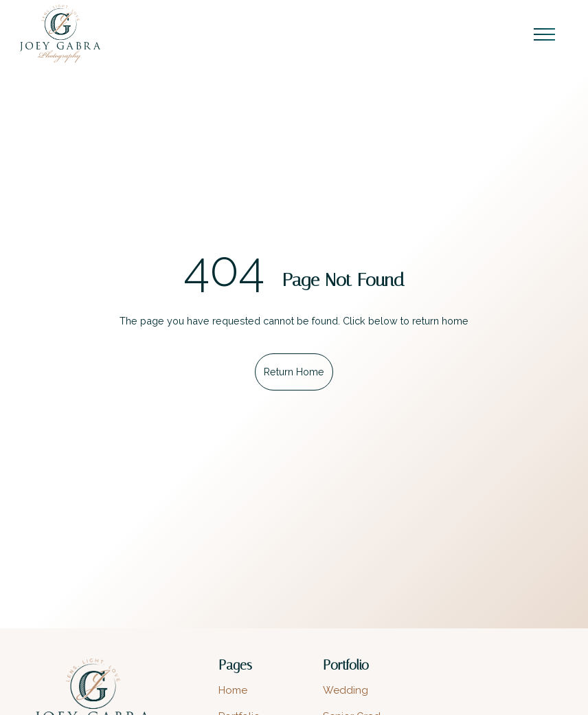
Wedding (346, 690)
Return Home (294, 372)
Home (233, 690)
